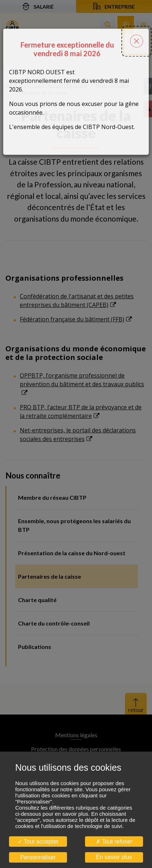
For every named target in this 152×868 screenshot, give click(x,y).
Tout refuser (114, 842)
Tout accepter (38, 842)
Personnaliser (38, 857)
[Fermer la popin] (137, 35)
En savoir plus (114, 857)
